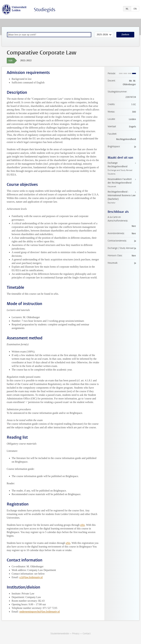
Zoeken (125, 35)
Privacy (76, 634)
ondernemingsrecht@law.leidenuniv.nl (39, 612)
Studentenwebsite (60, 634)
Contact (87, 634)
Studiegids (45, 10)
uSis (82, 525)
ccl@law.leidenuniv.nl (31, 577)
